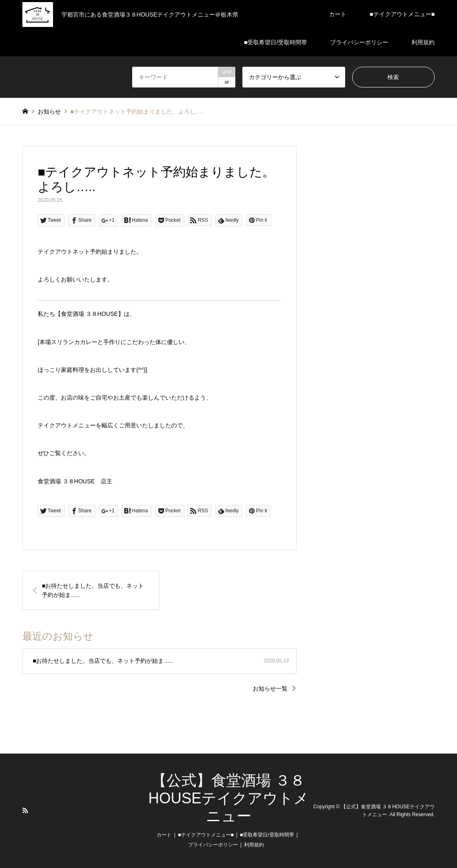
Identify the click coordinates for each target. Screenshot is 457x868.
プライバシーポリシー (359, 42)
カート (338, 14)
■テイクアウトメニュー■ (402, 14)
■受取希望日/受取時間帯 (276, 42)
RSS (25, 810)
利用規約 (423, 42)
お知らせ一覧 (270, 689)
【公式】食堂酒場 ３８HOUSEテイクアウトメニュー (228, 798)
